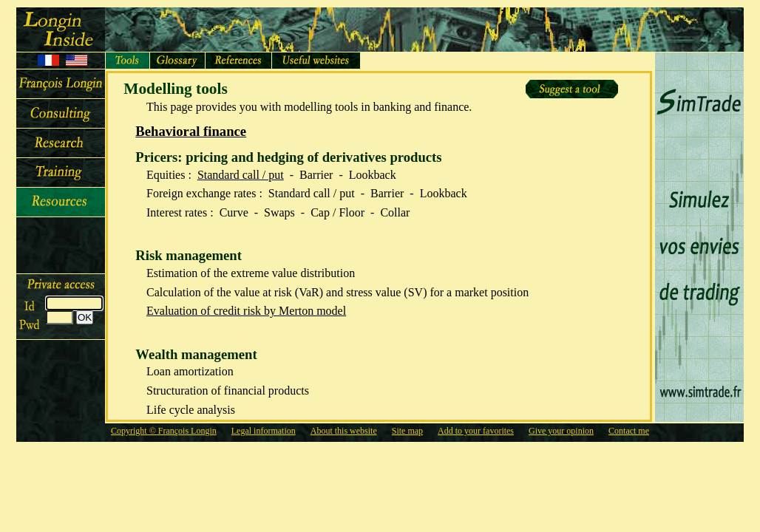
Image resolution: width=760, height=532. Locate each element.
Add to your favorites (476, 431)
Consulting (61, 114)
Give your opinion (561, 431)
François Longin (61, 84)
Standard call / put (241, 175)
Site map (407, 431)
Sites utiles (316, 61)
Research (61, 143)
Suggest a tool (572, 89)
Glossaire (178, 61)
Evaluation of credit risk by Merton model (246, 311)
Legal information (264, 431)
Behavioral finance (191, 131)
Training (61, 173)
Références (239, 61)
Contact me (629, 431)
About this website (344, 431)
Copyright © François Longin (164, 431)
